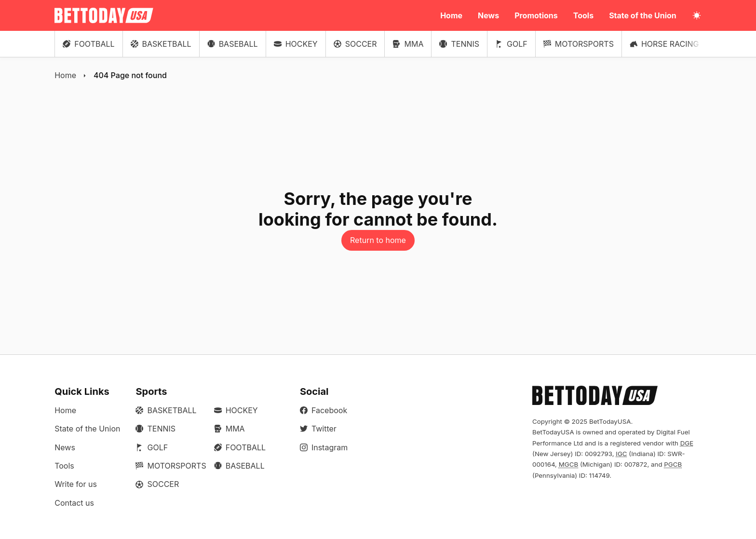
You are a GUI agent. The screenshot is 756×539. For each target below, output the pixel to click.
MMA (408, 44)
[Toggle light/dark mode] (697, 15)
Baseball (233, 44)
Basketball (161, 44)
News (488, 15)
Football (88, 44)
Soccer (355, 44)
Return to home (378, 240)
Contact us (74, 503)
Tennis (459, 44)
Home (451, 15)
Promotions (536, 15)
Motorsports (579, 44)
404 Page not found (130, 75)
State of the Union (643, 15)
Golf (511, 44)
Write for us (76, 484)
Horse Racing (664, 44)
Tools (583, 15)
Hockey (296, 44)
